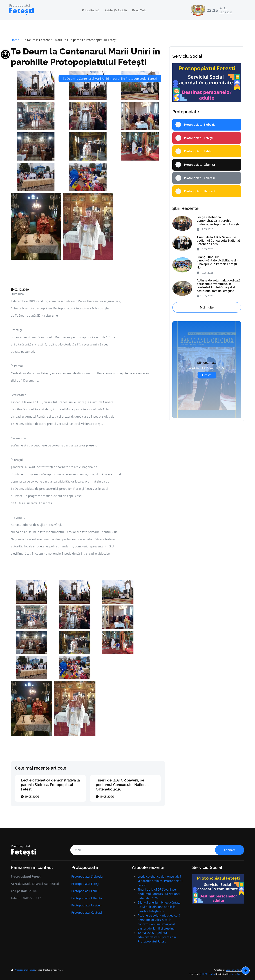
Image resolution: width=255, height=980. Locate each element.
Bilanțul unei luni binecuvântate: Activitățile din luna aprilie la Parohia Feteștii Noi (217, 262)
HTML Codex (208, 974)
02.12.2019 (20, 290)
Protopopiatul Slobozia (87, 877)
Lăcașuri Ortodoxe (235, 970)
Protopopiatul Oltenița (87, 898)
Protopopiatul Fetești (86, 884)
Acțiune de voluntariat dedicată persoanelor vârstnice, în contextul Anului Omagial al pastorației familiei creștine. (219, 286)
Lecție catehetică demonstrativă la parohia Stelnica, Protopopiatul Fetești (50, 785)
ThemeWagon (237, 974)
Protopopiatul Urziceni (87, 905)
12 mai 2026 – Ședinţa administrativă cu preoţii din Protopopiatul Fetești (157, 937)
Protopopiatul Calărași (87, 913)
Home (15, 40)
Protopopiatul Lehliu (85, 891)
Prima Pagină (91, 10)
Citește (207, 375)
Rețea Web (139, 10)
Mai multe (207, 307)
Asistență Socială (116, 10)
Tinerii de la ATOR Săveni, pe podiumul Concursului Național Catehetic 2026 (122, 785)
